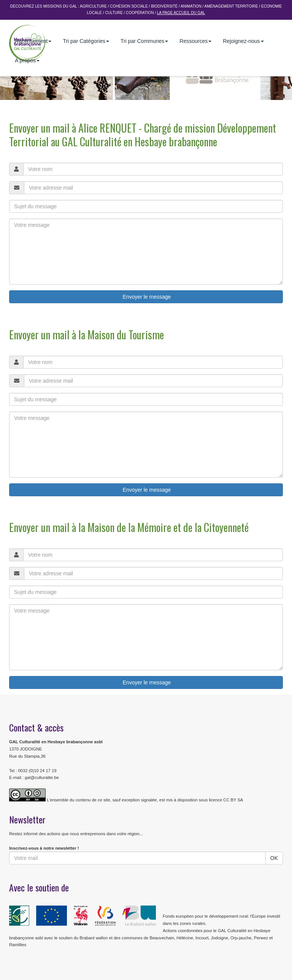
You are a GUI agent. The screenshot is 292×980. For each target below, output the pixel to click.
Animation (191, 6)
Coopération (140, 13)
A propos (27, 60)
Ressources (195, 41)
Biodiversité (164, 6)
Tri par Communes (144, 41)
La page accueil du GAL (181, 13)
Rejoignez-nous (243, 41)
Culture (114, 13)
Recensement (33, 41)
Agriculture (93, 6)
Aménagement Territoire (231, 6)
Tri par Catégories (86, 41)
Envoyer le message (146, 297)
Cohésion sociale (129, 6)
